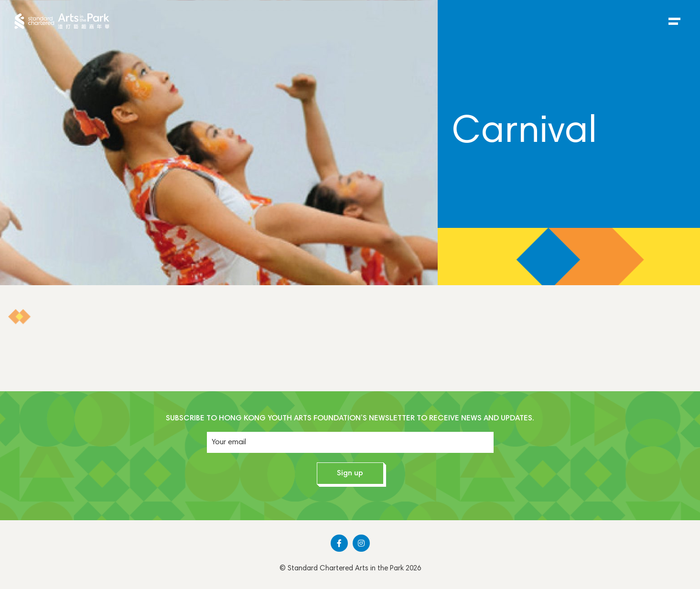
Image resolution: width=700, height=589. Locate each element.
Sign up (350, 473)
